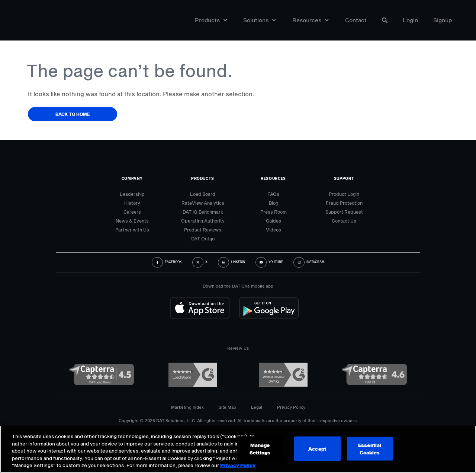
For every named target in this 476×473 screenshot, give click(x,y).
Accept (317, 449)
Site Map (227, 407)
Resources (310, 20)
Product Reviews (203, 230)
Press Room (274, 212)
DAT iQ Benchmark (203, 212)
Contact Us (344, 221)
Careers (132, 212)
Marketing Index (187, 407)
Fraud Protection (344, 203)
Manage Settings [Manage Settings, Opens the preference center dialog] (260, 449)
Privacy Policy (291, 407)
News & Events (132, 221)
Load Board (203, 194)
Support (344, 178)
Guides (274, 221)
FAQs (273, 194)
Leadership (132, 194)
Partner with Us (132, 230)
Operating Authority (203, 221)
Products (211, 20)
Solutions (259, 20)
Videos (274, 230)
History (132, 203)
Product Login (344, 194)
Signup (443, 20)
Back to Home (73, 114)
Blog (274, 203)
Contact (356, 20)
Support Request (344, 212)
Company (132, 178)
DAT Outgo (203, 239)
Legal (257, 407)
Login (410, 20)
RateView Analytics (203, 203)
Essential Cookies (370, 449)
